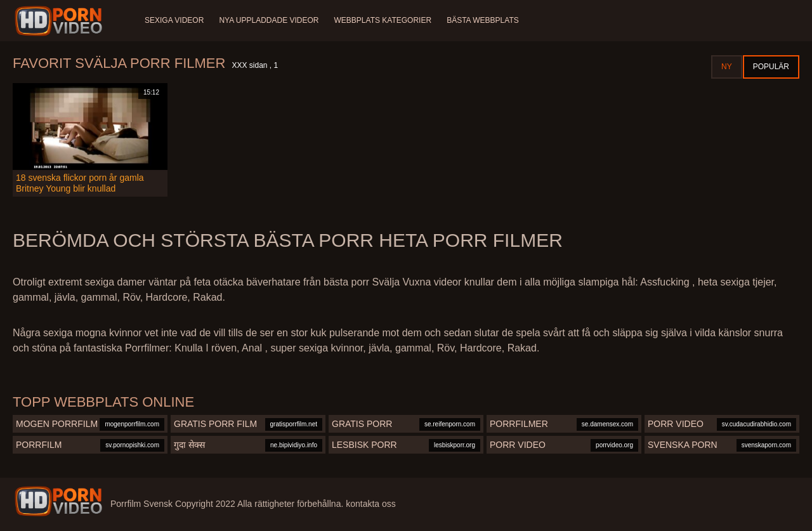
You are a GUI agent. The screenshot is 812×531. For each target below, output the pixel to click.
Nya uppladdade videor (269, 20)
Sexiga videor (174, 20)
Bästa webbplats (483, 20)
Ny (727, 67)
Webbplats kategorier (383, 20)
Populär (771, 67)
